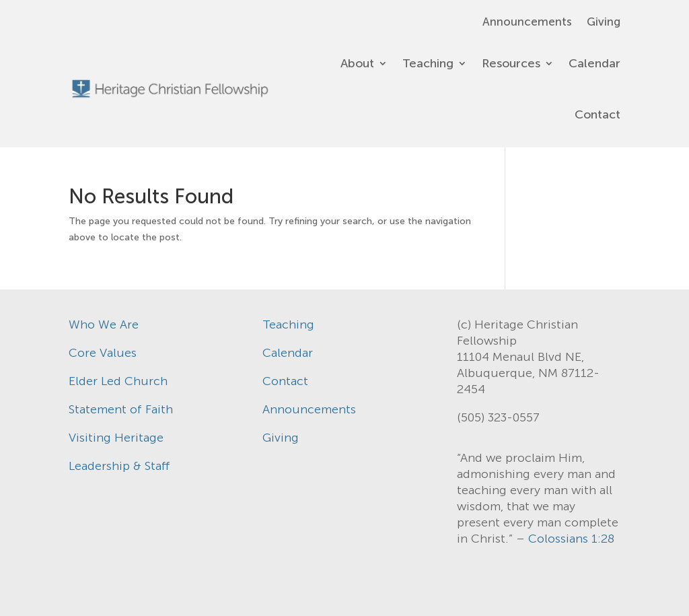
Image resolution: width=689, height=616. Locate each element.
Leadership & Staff (119, 466)
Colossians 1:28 (571, 539)
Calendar (594, 63)
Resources (511, 63)
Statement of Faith (121, 409)
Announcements (527, 23)
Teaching (428, 63)
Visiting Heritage (116, 438)
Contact (597, 114)
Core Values (103, 353)
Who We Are (104, 324)
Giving (604, 23)
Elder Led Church (118, 381)
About (357, 63)
